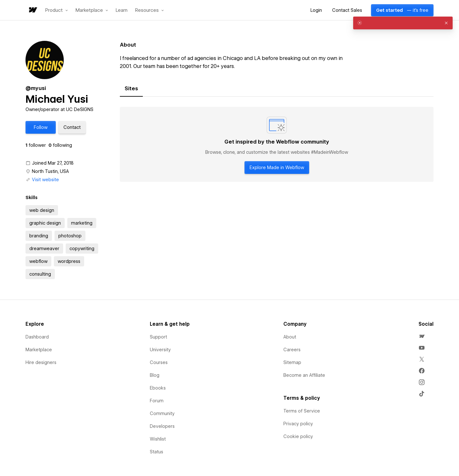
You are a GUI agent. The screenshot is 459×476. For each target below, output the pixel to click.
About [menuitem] (290, 337)
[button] (57, 10)
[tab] (131, 89)
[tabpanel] (277, 145)
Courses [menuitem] (159, 362)
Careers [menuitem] (292, 350)
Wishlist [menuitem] (158, 439)
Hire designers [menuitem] (41, 362)
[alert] (403, 23)
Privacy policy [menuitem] (298, 424)
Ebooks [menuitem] (158, 388)
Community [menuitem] (162, 413)
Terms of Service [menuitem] (302, 411)
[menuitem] (422, 336)
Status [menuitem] (157, 452)
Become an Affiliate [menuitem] (304, 375)
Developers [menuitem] (162, 426)
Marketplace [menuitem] (39, 350)
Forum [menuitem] (157, 401)
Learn (122, 10)
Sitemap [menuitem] (292, 362)
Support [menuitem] (158, 337)
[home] (33, 10)
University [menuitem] (160, 350)
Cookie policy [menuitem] (298, 436)
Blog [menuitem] (155, 375)
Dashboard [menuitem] (37, 337)
